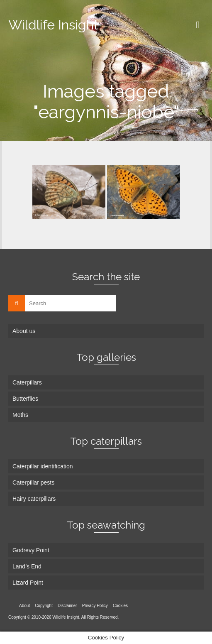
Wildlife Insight (53, 25)
